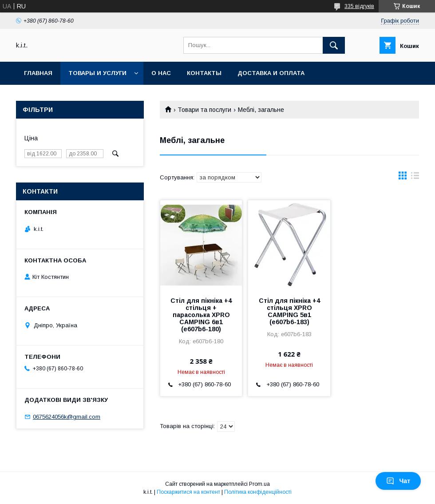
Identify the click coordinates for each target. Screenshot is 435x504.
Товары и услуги (97, 73)
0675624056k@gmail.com (67, 417)
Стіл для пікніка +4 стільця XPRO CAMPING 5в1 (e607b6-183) (289, 311)
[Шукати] (334, 45)
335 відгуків (359, 6)
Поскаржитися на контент (188, 492)
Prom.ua (259, 484)
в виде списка (415, 178)
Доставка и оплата (271, 73)
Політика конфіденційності (258, 492)
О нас (161, 73)
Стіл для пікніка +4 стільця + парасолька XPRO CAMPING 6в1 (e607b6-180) (201, 315)
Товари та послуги (204, 110)
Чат (398, 481)
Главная (38, 73)
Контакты (204, 73)
